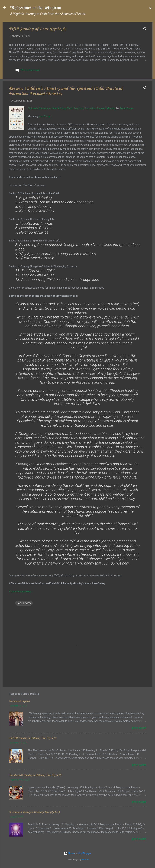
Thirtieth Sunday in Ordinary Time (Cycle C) (32, 738)
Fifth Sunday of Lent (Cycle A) (37, 29)
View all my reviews (20, 592)
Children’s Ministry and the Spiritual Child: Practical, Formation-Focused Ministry (72, 108)
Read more (139, 728)
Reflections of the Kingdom (36, 8)
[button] (144, 29)
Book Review (24, 603)
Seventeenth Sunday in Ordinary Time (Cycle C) (34, 812)
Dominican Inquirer (19, 701)
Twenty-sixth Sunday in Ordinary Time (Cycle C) (35, 775)
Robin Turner (127, 108)
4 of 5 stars (45, 116)
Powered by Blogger (77, 853)
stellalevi (85, 860)
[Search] (151, 9)
